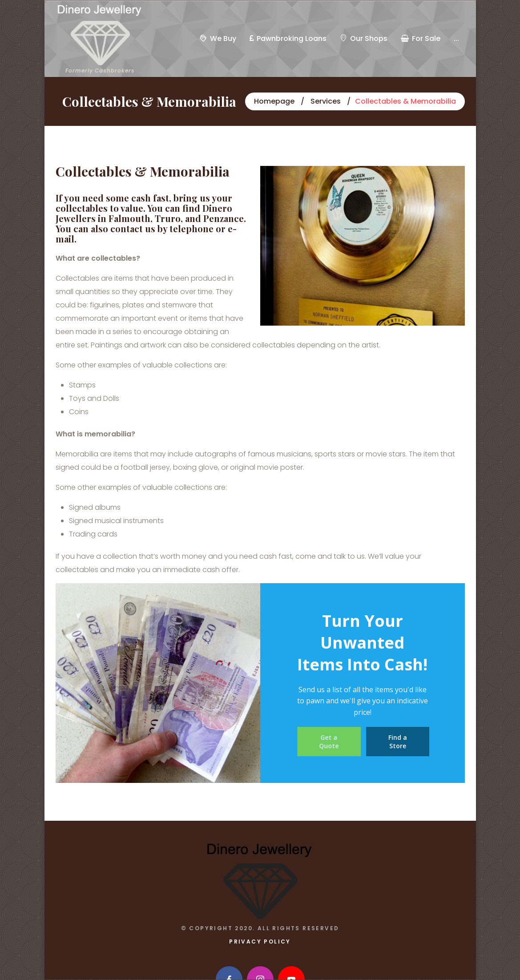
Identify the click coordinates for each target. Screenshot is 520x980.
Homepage (274, 101)
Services (326, 101)
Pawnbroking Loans (288, 38)
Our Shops (364, 38)
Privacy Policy (260, 942)
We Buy (218, 38)
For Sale (421, 38)
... (456, 38)
